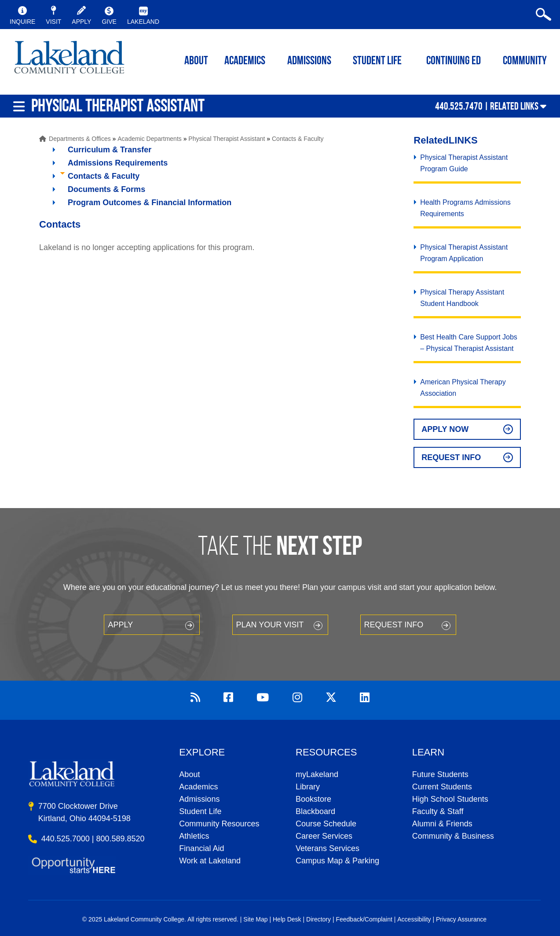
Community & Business (453, 836)
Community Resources (219, 824)
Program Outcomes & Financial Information (150, 203)
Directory (318, 919)
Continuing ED (454, 61)
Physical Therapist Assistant (227, 139)
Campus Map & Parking (337, 861)
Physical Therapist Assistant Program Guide (464, 163)
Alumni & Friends (442, 824)
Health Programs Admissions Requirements (465, 208)
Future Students (440, 774)
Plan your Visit (270, 625)
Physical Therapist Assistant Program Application (464, 253)
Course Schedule (326, 824)
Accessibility (414, 919)
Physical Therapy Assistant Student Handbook (462, 298)
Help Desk (287, 919)
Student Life (377, 61)
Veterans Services (328, 848)
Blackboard (315, 811)
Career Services (324, 836)
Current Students (442, 787)
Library (308, 787)
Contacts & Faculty (298, 139)
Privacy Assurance (461, 919)
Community (525, 61)
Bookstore (313, 799)
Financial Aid (201, 848)
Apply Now (445, 429)
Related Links (514, 106)
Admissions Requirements (118, 163)
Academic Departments (150, 139)
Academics (198, 787)
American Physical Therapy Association (463, 388)
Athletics (194, 836)
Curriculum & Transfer (110, 150)
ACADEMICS (245, 61)
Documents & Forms (106, 189)
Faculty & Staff (438, 811)
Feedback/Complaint (364, 919)
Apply (120, 625)
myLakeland (69, 60)
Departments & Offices (80, 139)
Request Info (451, 457)
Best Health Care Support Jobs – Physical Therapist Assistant (469, 343)
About (189, 774)
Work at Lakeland (210, 861)
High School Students (450, 799)
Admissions (309, 61)
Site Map (255, 919)
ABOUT (196, 61)
